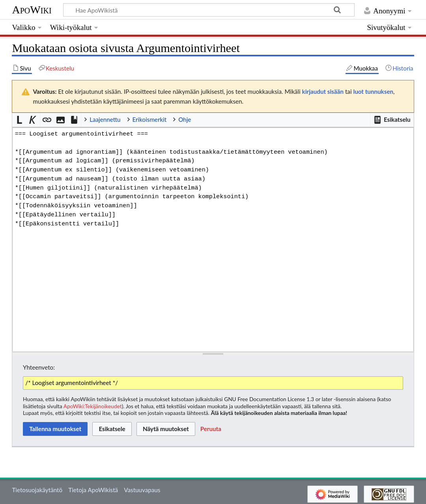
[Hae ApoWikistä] (209, 10)
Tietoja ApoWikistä (93, 490)
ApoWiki (32, 10)
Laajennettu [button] (105, 119)
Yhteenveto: (39, 367)
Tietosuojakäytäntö (37, 490)
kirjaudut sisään (323, 91)
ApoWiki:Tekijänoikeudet (93, 406)
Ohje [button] (185, 119)
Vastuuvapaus (142, 490)
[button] (392, 120)
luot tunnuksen (373, 91)
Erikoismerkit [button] (150, 119)
